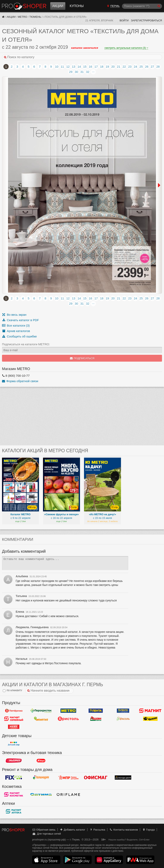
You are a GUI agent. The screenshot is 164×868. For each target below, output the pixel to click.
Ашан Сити (96, 719)
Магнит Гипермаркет (14, 719)
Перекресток (41, 711)
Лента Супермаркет (123, 711)
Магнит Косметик (14, 795)
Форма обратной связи (20, 381)
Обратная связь (44, 830)
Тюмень (35, 17)
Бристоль (68, 719)
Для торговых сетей (47, 834)
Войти (124, 20)
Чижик (150, 719)
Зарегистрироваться (146, 20)
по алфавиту (12, 691)
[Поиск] (142, 6)
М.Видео (41, 761)
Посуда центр (123, 778)
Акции (58, 6)
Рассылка (97, 830)
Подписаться (82, 358)
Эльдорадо (14, 761)
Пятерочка (14, 711)
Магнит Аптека (14, 811)
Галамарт (41, 778)
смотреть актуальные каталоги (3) (126, 48)
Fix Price (14, 778)
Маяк (14, 727)
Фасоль (123, 719)
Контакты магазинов (124, 830)
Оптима (41, 795)
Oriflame (68, 795)
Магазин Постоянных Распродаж (68, 778)
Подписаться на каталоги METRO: (26, 344)
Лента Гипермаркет (96, 711)
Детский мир (14, 744)
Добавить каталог (72, 830)
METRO (22, 17)
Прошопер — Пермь (24, 6)
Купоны (77, 6)
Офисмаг (96, 778)
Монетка (41, 719)
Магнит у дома (150, 711)
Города (148, 830)
